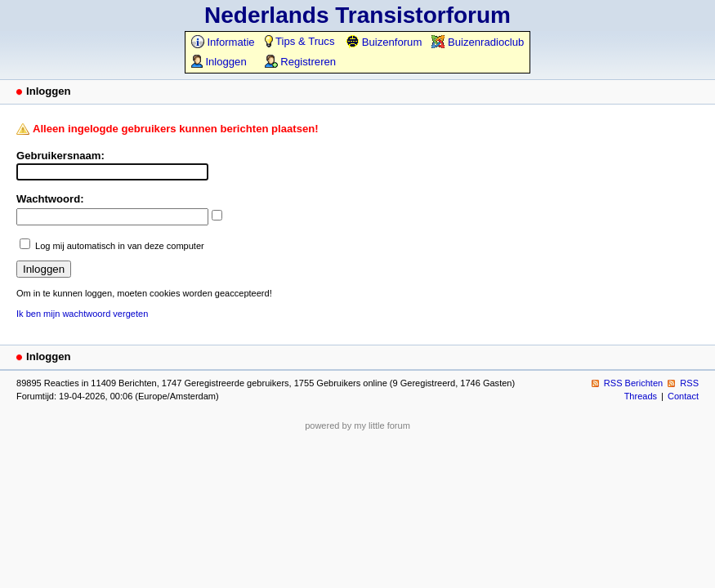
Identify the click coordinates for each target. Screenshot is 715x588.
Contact (683, 396)
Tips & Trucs (300, 41)
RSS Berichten (633, 383)
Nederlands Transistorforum (357, 15)
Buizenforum (384, 42)
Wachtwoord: (50, 199)
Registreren (300, 62)
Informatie (223, 42)
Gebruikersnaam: (60, 156)
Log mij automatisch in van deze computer (120, 246)
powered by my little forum (357, 425)
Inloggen (219, 62)
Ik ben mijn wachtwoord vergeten (82, 314)
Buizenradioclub (478, 42)
